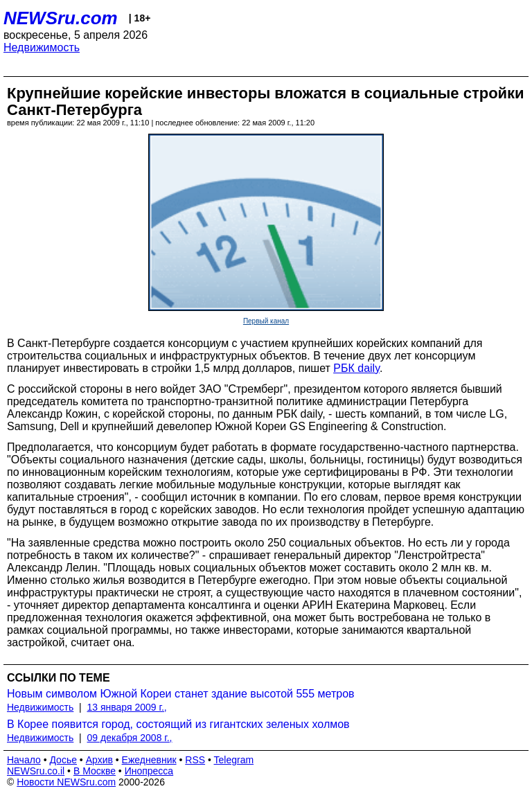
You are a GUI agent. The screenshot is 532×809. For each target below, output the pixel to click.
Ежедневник (149, 760)
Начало (24, 760)
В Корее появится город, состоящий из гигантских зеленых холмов (178, 724)
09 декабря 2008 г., (130, 738)
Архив (99, 760)
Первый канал (266, 321)
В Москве (95, 771)
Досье (63, 760)
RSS (195, 760)
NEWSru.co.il (36, 771)
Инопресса (149, 771)
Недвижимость (42, 47)
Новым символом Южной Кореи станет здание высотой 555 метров (181, 694)
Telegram (234, 760)
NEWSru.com (61, 18)
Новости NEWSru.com (66, 782)
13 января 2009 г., (127, 707)
